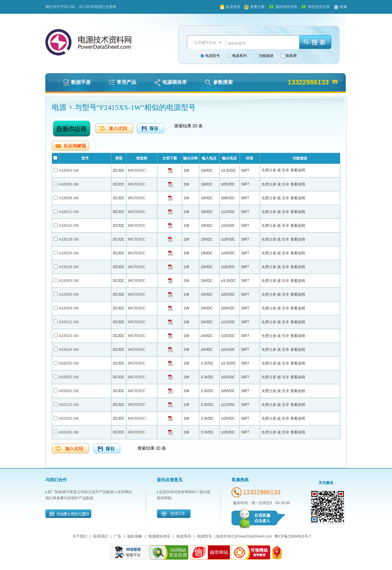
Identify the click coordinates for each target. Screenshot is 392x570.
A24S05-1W (69, 294)
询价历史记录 (319, 7)
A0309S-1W (69, 391)
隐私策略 (135, 536)
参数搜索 (219, 82)
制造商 (291, 56)
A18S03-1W (69, 171)
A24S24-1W (69, 350)
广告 (118, 536)
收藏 (343, 7)
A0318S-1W (69, 432)
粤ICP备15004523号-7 (293, 536)
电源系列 (239, 56)
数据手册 (77, 82)
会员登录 (233, 7)
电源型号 (212, 56)
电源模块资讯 (159, 536)
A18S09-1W (69, 198)
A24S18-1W (69, 267)
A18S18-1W (69, 239)
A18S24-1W (69, 253)
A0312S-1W (69, 405)
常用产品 (123, 82)
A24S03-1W (69, 281)
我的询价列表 (286, 7)
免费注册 (257, 7)
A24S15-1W (69, 336)
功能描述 (266, 56)
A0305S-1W (69, 377)
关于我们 (80, 536)
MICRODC (137, 171)
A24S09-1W (69, 308)
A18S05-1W (69, 184)
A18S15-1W (69, 226)
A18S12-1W (69, 212)
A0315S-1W (69, 418)
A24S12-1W (69, 322)
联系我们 (101, 536)
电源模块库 (171, 82)
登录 (286, 170)
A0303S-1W (69, 363)
